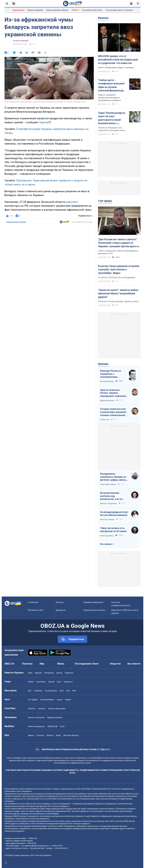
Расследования (83, 664)
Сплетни (40, 735)
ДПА (62, 691)
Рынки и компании (21, 41)
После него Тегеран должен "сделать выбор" (118, 301)
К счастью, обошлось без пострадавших (117, 277)
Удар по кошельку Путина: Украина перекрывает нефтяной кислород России (113, 393)
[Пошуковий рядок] (138, 4)
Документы (61, 610)
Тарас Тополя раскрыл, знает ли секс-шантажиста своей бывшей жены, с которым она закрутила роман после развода (112, 118)
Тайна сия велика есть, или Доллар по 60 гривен (113, 530)
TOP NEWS (105, 201)
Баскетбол (41, 682)
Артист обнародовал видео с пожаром (116, 68)
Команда (60, 602)
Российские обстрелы (92, 10)
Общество (115, 664)
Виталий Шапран (107, 381)
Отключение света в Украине (119, 10)
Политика (27, 664)
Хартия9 (44, 122)
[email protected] (37, 848)
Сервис (68, 700)
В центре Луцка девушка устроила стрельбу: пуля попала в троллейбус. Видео (119, 269)
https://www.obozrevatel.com (98, 789)
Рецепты (32, 709)
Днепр (59, 673)
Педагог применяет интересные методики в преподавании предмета (109, 98)
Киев (30, 673)
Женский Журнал (71, 735)
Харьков (38, 673)
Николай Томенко (107, 520)
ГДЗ (30, 691)
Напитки (42, 709)
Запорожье (49, 673)
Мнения (103, 364)
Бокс (59, 682)
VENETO (75, 10)
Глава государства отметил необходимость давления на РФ (118, 252)
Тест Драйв (33, 700)
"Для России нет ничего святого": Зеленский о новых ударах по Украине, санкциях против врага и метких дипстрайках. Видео (118, 243)
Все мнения (106, 544)
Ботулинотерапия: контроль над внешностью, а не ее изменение (111, 496)
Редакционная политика (16, 222)
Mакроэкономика (55, 717)
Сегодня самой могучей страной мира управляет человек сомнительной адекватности (113, 412)
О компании (33, 602)
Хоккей (51, 682)
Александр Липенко (108, 484)
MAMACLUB (52, 726)
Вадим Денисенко (107, 401)
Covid (62, 726)
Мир (42, 664)
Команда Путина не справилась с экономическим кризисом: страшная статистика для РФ (111, 374)
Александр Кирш (107, 536)
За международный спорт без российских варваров (114, 514)
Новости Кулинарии (57, 709)
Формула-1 (68, 682)
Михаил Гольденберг (109, 503)
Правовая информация (93, 602)
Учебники (38, 691)
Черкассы (69, 673)
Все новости (134, 664)
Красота (50, 735)
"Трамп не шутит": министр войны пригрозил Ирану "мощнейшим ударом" (118, 293)
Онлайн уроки (51, 691)
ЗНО (68, 691)
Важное (103, 18)
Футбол (31, 682)
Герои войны (18, 10)
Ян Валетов (105, 420)
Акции (60, 700)
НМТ (74, 691)
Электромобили (47, 700)
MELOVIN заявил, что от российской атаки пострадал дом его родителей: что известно (118, 60)
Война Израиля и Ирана (57, 10)
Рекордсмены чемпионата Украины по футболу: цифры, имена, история (113, 477)
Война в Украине (35, 10)
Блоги (95, 664)
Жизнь (61, 664)
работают (72, 202)
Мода (58, 735)
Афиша (31, 735)
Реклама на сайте (36, 610)
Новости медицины (36, 726)
